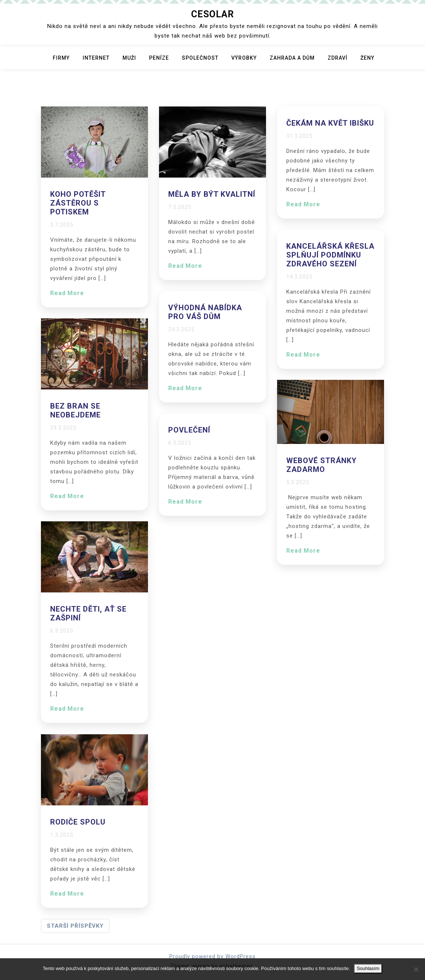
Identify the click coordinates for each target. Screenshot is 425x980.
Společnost (200, 58)
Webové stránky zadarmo (322, 465)
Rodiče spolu (78, 822)
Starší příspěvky (75, 926)
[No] (416, 969)
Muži (129, 58)
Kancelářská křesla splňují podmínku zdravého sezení (330, 255)
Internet (96, 58)
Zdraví (338, 58)
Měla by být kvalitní (212, 194)
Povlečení (189, 430)
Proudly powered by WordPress (212, 956)
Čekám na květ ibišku (330, 123)
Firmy (61, 58)
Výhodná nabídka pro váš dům (205, 312)
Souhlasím (368, 968)
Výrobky (244, 58)
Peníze (159, 58)
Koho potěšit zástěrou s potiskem (78, 203)
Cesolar (212, 14)
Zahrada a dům (292, 58)
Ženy (367, 58)
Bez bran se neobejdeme (75, 410)
